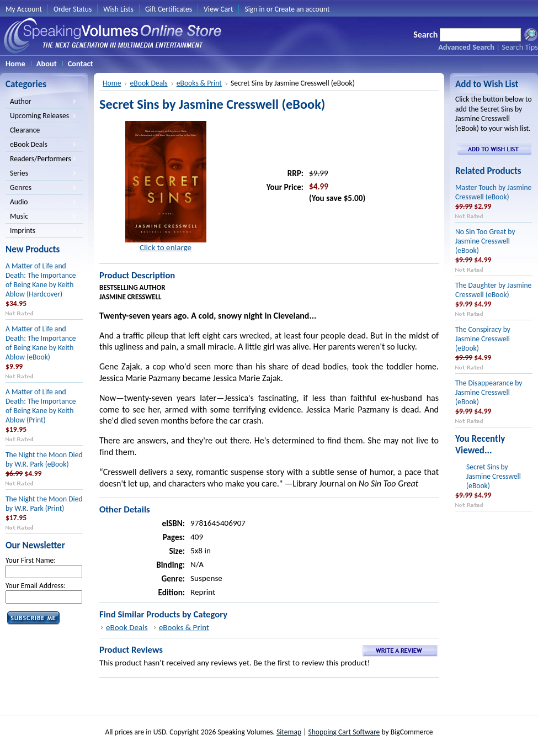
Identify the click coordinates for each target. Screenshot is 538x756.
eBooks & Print (199, 83)
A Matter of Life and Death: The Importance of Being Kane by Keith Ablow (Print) (41, 406)
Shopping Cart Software (344, 732)
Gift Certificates (169, 9)
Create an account (302, 9)
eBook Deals (41, 145)
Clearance (25, 130)
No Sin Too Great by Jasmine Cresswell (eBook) (485, 241)
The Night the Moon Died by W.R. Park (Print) (44, 504)
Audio (41, 203)
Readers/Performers (41, 160)
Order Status (73, 9)
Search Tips (520, 47)
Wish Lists (118, 9)
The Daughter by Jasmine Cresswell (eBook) (493, 290)
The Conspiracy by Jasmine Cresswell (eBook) (483, 339)
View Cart (218, 9)
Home (112, 83)
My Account (24, 9)
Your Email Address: (36, 586)
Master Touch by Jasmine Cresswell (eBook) (493, 192)
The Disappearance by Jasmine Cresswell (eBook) (489, 392)
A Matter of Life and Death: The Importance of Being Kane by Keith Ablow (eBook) (41, 343)
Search (425, 35)
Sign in (254, 9)
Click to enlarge (166, 247)
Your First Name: (31, 560)
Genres (41, 188)
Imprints (41, 231)
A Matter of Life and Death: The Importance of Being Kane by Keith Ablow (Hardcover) (41, 280)
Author (41, 102)
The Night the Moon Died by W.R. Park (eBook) (44, 459)
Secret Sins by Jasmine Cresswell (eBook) (494, 476)
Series (41, 174)
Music (41, 217)
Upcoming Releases (41, 117)
